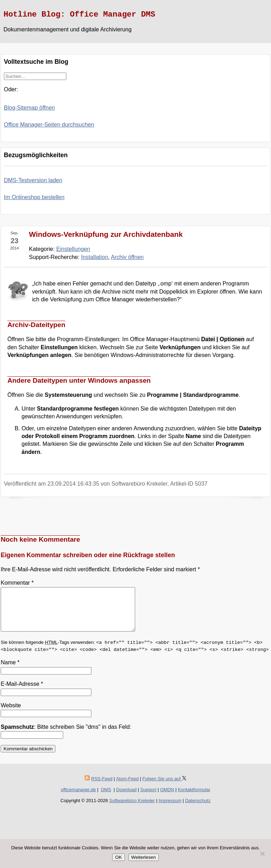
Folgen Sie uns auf (164, 787)
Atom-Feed (127, 787)
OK (118, 857)
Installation (95, 257)
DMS (106, 798)
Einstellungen (73, 249)
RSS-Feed (102, 787)
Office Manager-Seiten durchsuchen (49, 125)
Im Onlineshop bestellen (34, 197)
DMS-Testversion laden (33, 180)
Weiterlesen (144, 857)
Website (11, 714)
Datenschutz (198, 809)
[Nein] (262, 854)
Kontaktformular (194, 798)
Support (149, 798)
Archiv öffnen (127, 257)
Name (10, 671)
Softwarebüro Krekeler (132, 809)
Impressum (170, 809)
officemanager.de (78, 798)
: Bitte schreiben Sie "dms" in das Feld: (66, 735)
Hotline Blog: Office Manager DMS (79, 14)
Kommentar (17, 583)
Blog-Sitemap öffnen (29, 108)
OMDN (167, 798)
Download (126, 798)
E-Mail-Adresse (22, 692)
